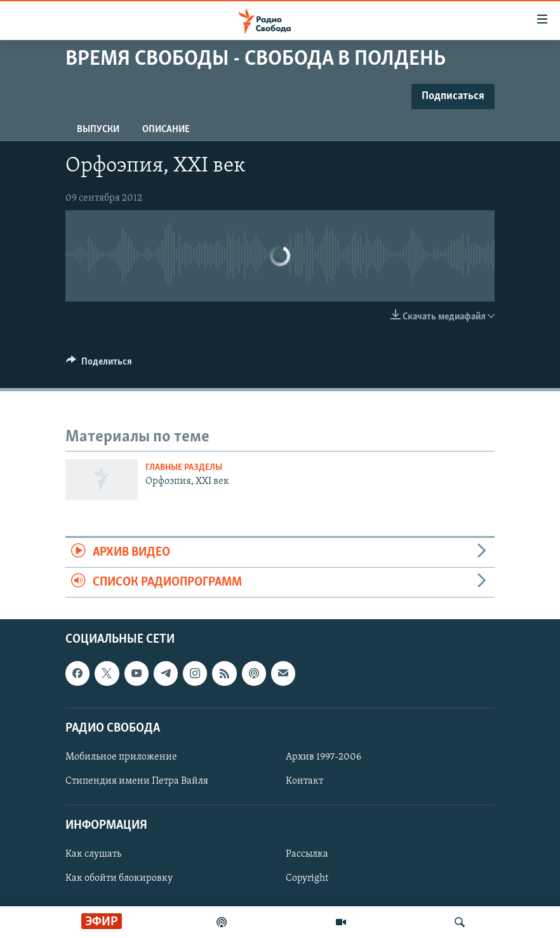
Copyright (307, 879)
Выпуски (98, 130)
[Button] (99, 365)
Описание (166, 130)
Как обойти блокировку (119, 879)
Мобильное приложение (121, 757)
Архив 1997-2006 (323, 757)
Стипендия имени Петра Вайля (137, 781)
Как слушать (93, 855)
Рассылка (307, 855)
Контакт (304, 781)
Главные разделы (184, 468)
